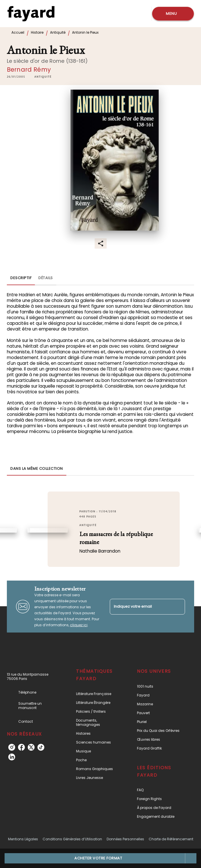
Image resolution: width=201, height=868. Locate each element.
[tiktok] (41, 747)
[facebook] (21, 747)
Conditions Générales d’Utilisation (72, 839)
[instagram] (12, 747)
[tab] (21, 278)
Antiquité (58, 32)
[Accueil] (31, 14)
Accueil (18, 32)
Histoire (37, 32)
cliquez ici (79, 625)
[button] (43, 77)
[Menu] (173, 14)
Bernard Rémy (29, 70)
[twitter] (31, 747)
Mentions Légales (23, 839)
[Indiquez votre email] (140, 607)
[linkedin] (12, 757)
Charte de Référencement (171, 839)
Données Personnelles (125, 839)
